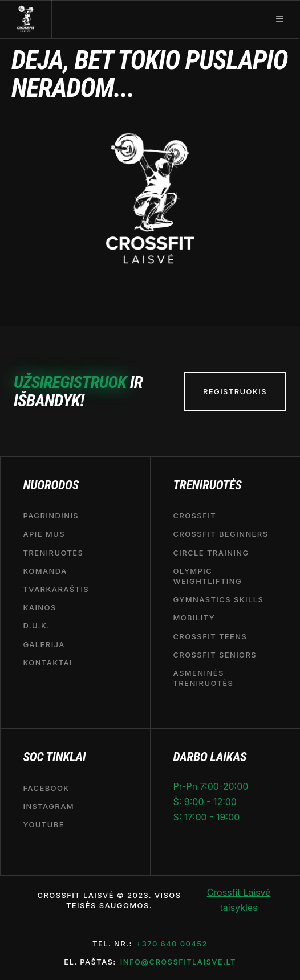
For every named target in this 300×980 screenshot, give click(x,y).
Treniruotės (53, 553)
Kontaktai (48, 663)
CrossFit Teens (210, 636)
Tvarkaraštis (56, 589)
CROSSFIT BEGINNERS (220, 534)
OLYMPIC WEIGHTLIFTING (207, 576)
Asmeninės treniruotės (203, 678)
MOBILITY (194, 618)
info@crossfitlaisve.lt (178, 962)
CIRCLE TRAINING (211, 553)
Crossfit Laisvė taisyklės (239, 900)
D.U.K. (36, 626)
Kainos (39, 607)
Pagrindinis (51, 516)
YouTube (43, 824)
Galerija (44, 644)
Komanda (45, 571)
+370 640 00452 (172, 944)
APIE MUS (44, 534)
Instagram (48, 806)
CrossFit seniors (215, 655)
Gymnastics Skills (218, 599)
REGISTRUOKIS (235, 391)
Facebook (46, 788)
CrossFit (194, 516)
